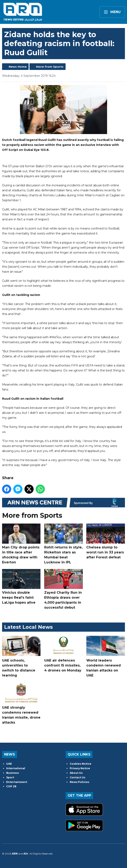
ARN (15, 854)
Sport (10, 777)
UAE (9, 764)
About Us (76, 773)
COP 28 (11, 786)
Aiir (26, 854)
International (16, 768)
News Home (18, 67)
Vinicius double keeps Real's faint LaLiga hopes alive (21, 587)
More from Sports (50, 67)
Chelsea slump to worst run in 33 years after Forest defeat (106, 541)
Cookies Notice (81, 764)
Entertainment (17, 782)
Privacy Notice (80, 768)
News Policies (79, 782)
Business (13, 773)
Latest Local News (28, 627)
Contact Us (78, 777)
